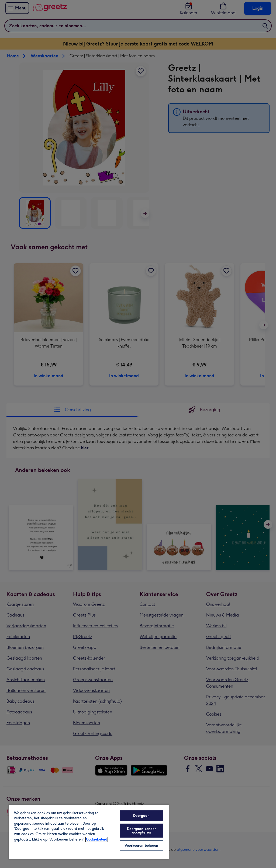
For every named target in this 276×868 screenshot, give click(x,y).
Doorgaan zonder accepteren (141, 831)
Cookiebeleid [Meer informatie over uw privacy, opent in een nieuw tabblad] (97, 839)
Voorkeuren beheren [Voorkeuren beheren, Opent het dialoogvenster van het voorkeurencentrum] (141, 846)
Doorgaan (141, 816)
